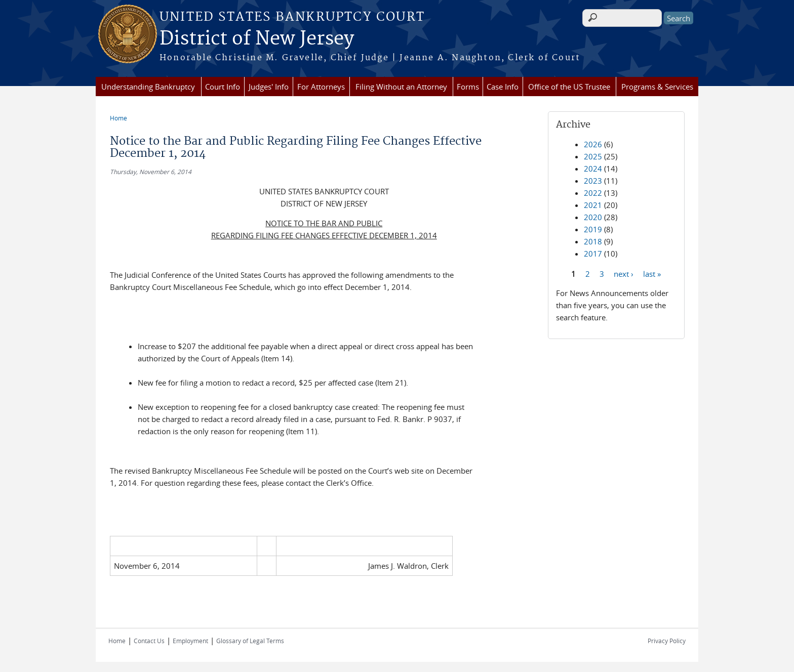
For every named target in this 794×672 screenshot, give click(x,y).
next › (624, 273)
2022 (593, 193)
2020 (593, 217)
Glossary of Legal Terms (250, 641)
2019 (593, 229)
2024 (593, 169)
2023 (593, 181)
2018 (593, 241)
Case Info (503, 87)
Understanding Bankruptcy (148, 87)
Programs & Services (657, 87)
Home (118, 118)
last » (652, 273)
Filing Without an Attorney (401, 87)
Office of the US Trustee (569, 87)
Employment (190, 641)
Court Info (223, 87)
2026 (593, 144)
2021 (593, 205)
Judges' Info (269, 87)
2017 (593, 254)
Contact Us (149, 641)
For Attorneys (321, 87)
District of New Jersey (257, 39)
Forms (468, 87)
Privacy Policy (667, 641)
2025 (593, 156)
